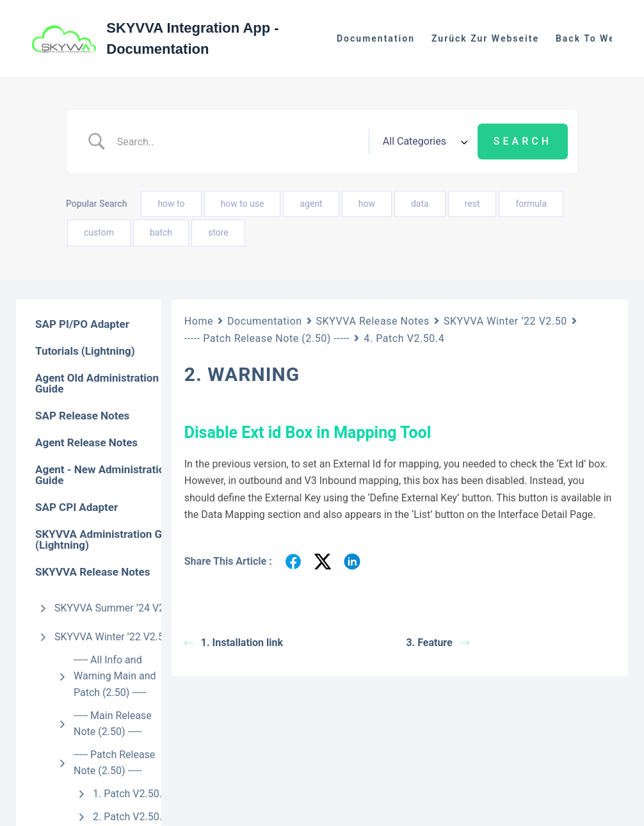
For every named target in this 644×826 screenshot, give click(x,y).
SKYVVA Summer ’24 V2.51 (117, 608)
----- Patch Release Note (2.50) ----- (114, 763)
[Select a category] (423, 142)
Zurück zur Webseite (485, 38)
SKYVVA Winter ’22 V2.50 (112, 637)
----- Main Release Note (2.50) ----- (113, 724)
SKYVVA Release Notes (373, 321)
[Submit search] (523, 142)
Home (199, 321)
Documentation (376, 38)
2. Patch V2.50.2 (130, 817)
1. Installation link (234, 643)
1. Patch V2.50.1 (130, 794)
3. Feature (437, 643)
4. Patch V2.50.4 (404, 338)
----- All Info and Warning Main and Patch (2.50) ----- (115, 676)
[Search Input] (238, 142)
